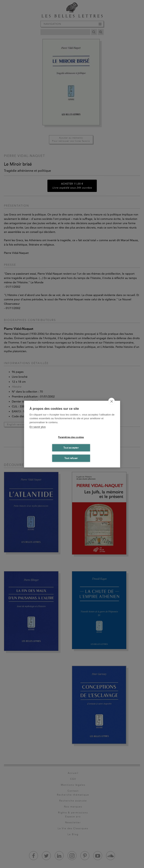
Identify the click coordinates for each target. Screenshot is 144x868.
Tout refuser (71, 458)
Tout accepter (71, 448)
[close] (112, 401)
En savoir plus (38, 427)
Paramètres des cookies (71, 437)
